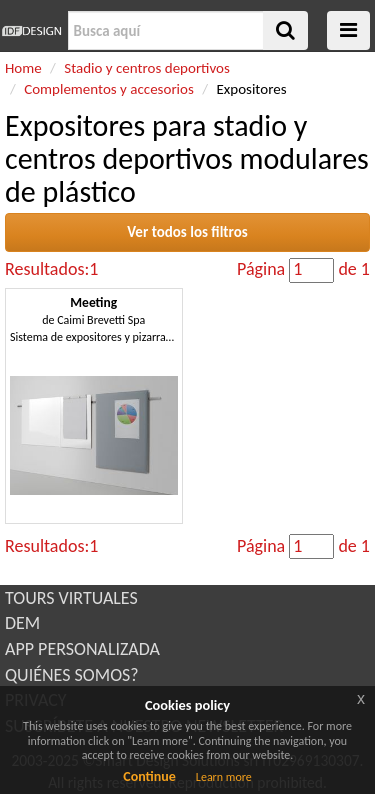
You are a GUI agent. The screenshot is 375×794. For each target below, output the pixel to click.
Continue (149, 776)
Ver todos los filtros (187, 232)
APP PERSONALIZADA (82, 649)
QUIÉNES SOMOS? (72, 675)
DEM (22, 623)
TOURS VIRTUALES (71, 598)
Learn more (224, 777)
